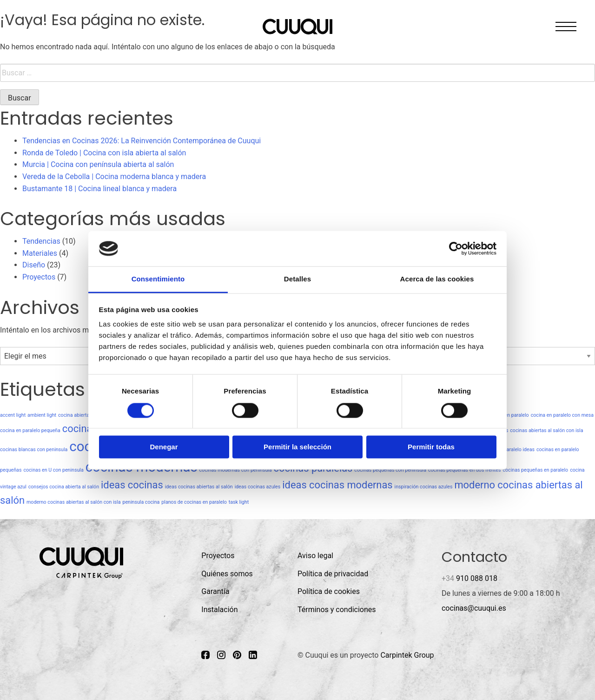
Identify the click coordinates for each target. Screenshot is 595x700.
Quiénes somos (227, 574)
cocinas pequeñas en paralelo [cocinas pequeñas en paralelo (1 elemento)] (535, 470)
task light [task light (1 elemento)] (239, 502)
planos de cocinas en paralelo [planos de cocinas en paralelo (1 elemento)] (194, 502)
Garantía (215, 591)
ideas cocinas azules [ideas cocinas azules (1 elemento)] (258, 487)
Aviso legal (315, 556)
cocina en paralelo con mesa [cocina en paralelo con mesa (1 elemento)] (562, 415)
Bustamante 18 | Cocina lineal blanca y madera (99, 189)
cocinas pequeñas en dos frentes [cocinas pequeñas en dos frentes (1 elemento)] (465, 470)
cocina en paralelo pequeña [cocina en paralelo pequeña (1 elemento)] (30, 430)
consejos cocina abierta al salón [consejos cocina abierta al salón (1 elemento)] (64, 487)
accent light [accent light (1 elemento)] (13, 415)
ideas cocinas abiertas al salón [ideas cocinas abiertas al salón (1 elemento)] (199, 487)
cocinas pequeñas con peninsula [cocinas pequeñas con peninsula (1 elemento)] (390, 470)
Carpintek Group (407, 655)
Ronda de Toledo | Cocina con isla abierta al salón (104, 153)
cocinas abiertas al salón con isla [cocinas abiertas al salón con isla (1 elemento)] (546, 430)
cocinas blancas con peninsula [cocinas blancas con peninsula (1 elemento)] (34, 450)
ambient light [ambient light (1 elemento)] (42, 415)
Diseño (34, 265)
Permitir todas (431, 447)
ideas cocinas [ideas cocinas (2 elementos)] (132, 485)
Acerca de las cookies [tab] (437, 279)
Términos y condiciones (337, 610)
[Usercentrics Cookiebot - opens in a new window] (456, 248)
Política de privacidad (333, 574)
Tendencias (41, 241)
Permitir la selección (297, 447)
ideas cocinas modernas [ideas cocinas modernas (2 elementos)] (337, 485)
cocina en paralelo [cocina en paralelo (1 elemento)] (509, 415)
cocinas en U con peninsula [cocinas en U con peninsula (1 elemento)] (53, 470)
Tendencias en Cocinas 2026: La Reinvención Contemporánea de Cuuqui (142, 141)
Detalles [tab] (297, 279)
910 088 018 (469, 578)
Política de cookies (329, 591)
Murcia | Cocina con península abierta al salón (98, 164)
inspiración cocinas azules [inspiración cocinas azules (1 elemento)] (424, 487)
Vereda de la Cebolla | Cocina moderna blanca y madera (114, 177)
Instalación (219, 610)
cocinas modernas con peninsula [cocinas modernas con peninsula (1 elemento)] (236, 470)
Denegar (164, 447)
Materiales (40, 253)
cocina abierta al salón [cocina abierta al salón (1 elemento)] (83, 415)
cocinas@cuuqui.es (474, 608)
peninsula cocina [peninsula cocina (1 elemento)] (141, 502)
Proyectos (39, 277)
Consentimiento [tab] (158, 279)
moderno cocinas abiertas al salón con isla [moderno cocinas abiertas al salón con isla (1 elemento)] (73, 502)
